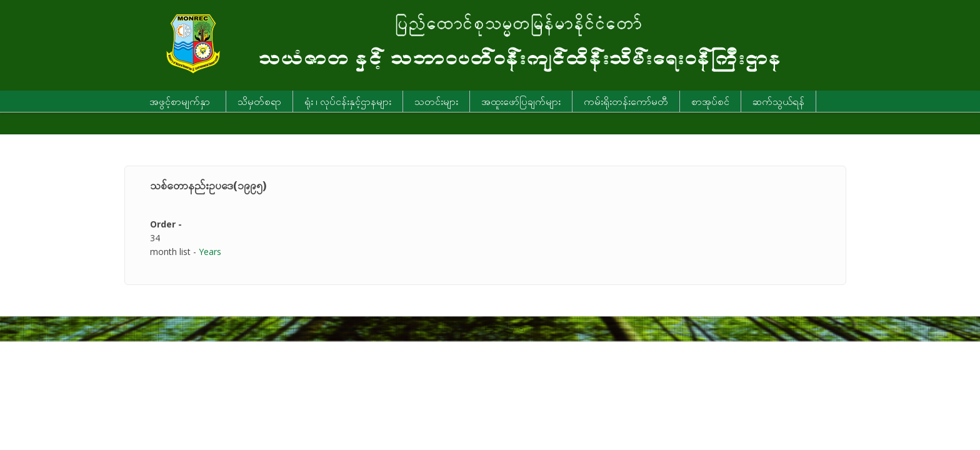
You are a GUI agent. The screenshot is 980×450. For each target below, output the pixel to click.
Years (210, 252)
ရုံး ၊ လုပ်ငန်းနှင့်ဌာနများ (348, 101)
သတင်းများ (436, 101)
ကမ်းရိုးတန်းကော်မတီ (626, 101)
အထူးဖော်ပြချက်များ (521, 101)
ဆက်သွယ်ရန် (778, 101)
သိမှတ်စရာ (259, 101)
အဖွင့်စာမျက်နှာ (180, 101)
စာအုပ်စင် (710, 101)
